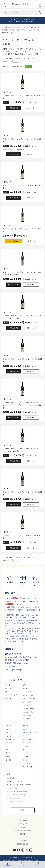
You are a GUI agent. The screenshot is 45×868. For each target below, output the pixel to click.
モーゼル (8, 760)
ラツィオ (8, 736)
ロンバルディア (10, 739)
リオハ (25, 729)
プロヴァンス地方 (28, 712)
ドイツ (8, 753)
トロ (24, 749)
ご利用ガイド (23, 824)
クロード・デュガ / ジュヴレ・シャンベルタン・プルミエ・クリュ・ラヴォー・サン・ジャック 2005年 (22, 405)
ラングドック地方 (28, 709)
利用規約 (23, 827)
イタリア (8, 726)
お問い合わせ (23, 821)
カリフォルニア (28, 763)
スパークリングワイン (13, 695)
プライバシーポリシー (23, 837)
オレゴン (25, 760)
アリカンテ (26, 746)
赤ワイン (8, 688)
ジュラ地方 (26, 719)
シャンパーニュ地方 (29, 699)
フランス (25, 688)
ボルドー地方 (27, 692)
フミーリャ (26, 753)
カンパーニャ (10, 743)
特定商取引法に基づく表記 (23, 831)
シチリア (8, 749)
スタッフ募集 (23, 841)
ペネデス (25, 736)
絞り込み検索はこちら (21, 54)
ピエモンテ (9, 733)
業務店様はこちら (23, 844)
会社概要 (23, 834)
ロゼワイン (9, 698)
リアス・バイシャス (29, 739)
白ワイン (8, 692)
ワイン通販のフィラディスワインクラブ (15, 27)
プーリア (8, 746)
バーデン (8, 757)
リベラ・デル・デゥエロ (30, 733)
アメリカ (25, 756)
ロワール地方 (27, 702)
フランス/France (22, 30)
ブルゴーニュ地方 (28, 695)
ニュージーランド (28, 767)
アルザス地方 (27, 716)
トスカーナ (9, 729)
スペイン (25, 726)
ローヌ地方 (26, 705)
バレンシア (26, 743)
